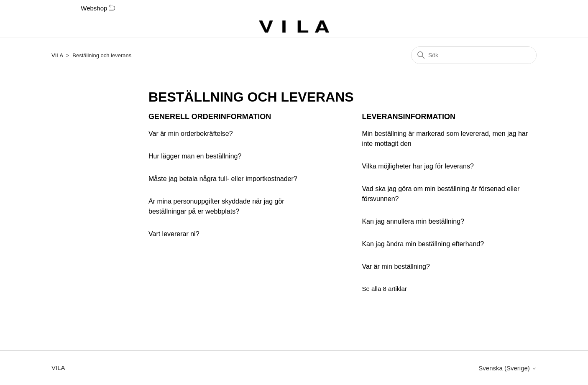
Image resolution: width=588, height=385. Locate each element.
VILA (57, 55)
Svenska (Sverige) (507, 368)
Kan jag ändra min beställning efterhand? (423, 244)
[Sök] (474, 55)
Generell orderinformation (210, 117)
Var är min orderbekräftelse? (191, 134)
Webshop (98, 8)
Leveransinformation (409, 117)
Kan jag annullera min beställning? (413, 221)
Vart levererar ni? (174, 234)
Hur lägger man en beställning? (195, 156)
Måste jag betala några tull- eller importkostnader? (223, 179)
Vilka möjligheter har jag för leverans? (418, 166)
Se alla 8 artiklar (384, 289)
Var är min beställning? (396, 266)
